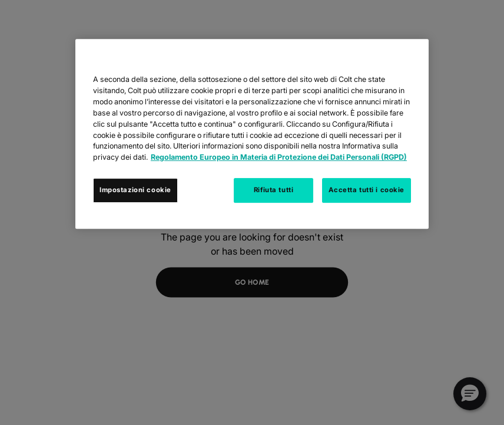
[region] (252, 134)
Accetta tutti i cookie (367, 190)
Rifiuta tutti (273, 190)
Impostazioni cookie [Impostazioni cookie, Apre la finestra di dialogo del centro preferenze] (135, 190)
